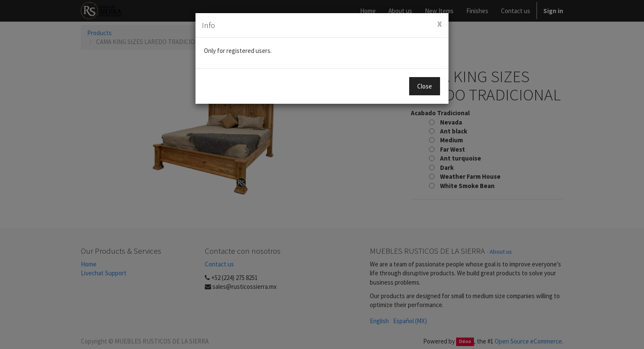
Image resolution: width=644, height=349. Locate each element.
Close (425, 86)
